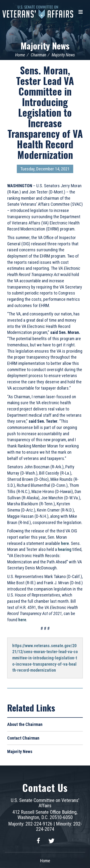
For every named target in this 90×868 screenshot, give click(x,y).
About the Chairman (25, 724)
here (22, 620)
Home (20, 55)
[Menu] (81, 12)
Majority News (45, 45)
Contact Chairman (23, 738)
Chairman (38, 55)
